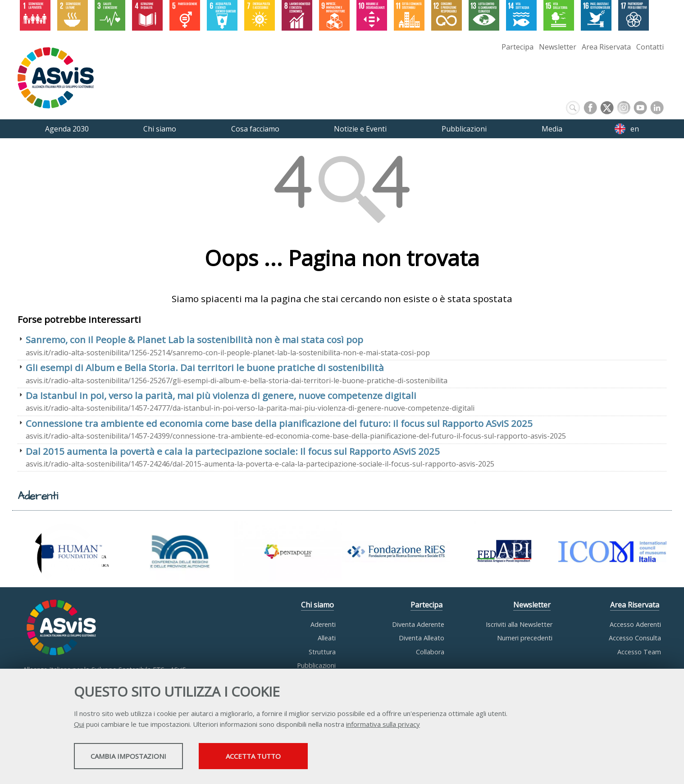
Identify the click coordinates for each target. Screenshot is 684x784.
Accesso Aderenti (635, 624)
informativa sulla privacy (383, 725)
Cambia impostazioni (145, 757)
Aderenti (323, 624)
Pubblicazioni (316, 665)
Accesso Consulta (635, 638)
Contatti (650, 47)
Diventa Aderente (418, 624)
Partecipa (518, 47)
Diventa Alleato (422, 638)
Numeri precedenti (525, 638)
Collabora (430, 652)
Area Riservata (606, 47)
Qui (79, 725)
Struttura (322, 652)
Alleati (327, 638)
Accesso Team (639, 652)
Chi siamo (317, 605)
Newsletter (558, 47)
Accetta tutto (307, 757)
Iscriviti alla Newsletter (519, 624)
